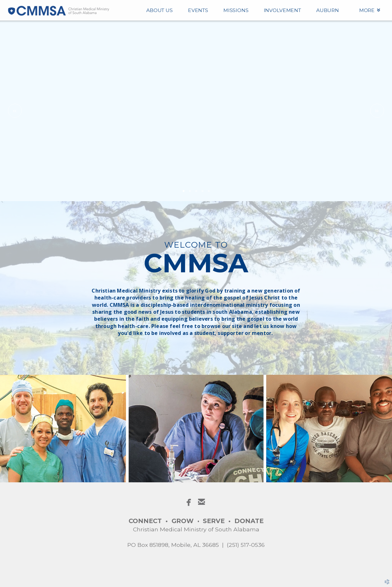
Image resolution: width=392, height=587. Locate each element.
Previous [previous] (15, 111)
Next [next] (377, 111)
